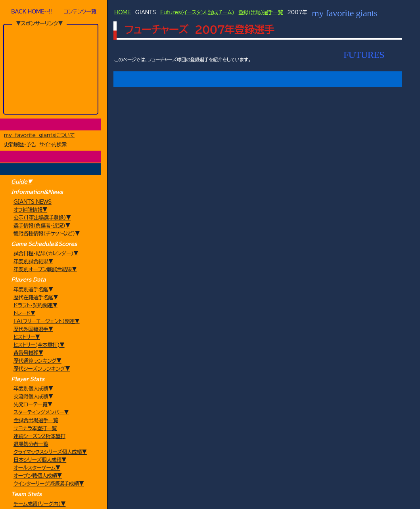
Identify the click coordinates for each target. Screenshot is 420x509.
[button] (140, 226)
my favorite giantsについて (39, 136)
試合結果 (283, 79)
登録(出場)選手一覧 (261, 12)
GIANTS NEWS (33, 203)
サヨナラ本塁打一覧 (35, 429)
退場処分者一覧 (31, 445)
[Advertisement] (51, 69)
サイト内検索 (53, 145)
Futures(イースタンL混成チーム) (197, 12)
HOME (123, 12)
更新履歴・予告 (20, 145)
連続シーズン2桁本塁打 (39, 437)
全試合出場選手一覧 (36, 421)
